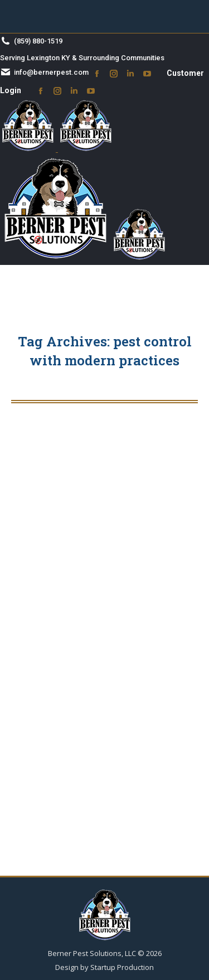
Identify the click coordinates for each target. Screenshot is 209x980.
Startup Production (122, 967)
